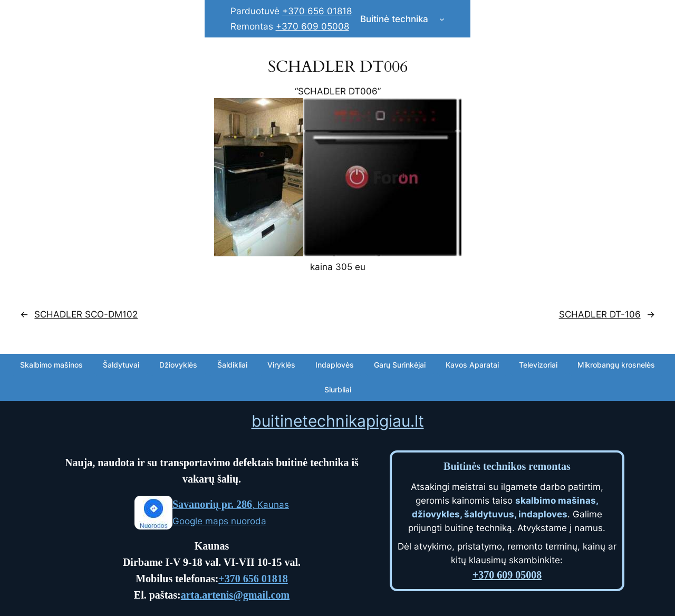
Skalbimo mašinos (51, 365)
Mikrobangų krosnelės (616, 365)
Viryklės (281, 365)
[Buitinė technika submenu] (442, 19)
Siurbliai (338, 389)
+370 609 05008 (312, 26)
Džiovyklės (178, 365)
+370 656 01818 (317, 11)
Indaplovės (335, 365)
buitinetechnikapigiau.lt (338, 421)
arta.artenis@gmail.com (235, 595)
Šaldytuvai (121, 365)
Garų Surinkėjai (400, 365)
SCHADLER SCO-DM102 (86, 314)
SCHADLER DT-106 (600, 314)
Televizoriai (538, 365)
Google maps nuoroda (219, 521)
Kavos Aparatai (472, 365)
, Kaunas (231, 505)
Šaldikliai (232, 365)
